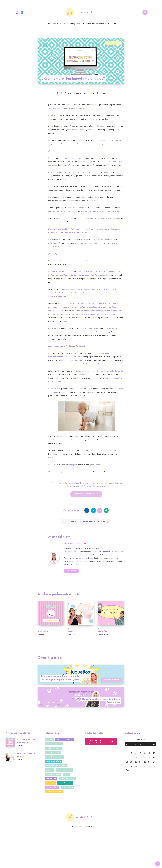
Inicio (48, 24)
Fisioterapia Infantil (75, 486)
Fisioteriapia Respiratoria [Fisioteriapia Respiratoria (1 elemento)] (56, 766)
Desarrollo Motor (97, 483)
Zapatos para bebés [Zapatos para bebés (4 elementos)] (54, 792)
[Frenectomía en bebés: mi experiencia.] (10, 742)
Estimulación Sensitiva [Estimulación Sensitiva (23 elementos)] (55, 757)
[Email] (22, 12)
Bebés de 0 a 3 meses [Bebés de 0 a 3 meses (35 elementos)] (65, 740)
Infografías (75, 24)
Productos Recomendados (93, 24)
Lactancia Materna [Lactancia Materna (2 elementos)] (64, 770)
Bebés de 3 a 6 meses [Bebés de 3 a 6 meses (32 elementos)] (54, 744)
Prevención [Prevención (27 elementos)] (50, 783)
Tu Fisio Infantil (99, 486)
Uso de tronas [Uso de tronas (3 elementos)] (68, 787)
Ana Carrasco (70, 544)
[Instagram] (17, 12)
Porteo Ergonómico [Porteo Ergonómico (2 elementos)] (68, 779)
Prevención (88, 486)
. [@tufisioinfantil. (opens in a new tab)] (97, 465)
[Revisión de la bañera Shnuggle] (10, 756)
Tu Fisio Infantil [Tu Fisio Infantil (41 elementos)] (52, 787)
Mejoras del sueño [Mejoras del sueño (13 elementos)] (53, 774)
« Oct (127, 770)
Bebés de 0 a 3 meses (62, 483)
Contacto (112, 24)
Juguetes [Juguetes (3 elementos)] (50, 770)
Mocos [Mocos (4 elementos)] (67, 774)
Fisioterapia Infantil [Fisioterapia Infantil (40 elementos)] (54, 761)
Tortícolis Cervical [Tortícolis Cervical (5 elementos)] (65, 783)
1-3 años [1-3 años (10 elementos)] (49, 740)
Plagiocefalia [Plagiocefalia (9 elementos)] (51, 779)
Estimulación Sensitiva (113, 483)
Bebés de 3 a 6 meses (81, 483)
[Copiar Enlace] (86, 521)
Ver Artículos (71, 571)
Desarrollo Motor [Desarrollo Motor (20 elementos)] (53, 752)
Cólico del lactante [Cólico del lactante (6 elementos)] (53, 748)
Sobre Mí (57, 24)
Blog (66, 24)
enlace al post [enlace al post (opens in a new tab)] (96, 440)
